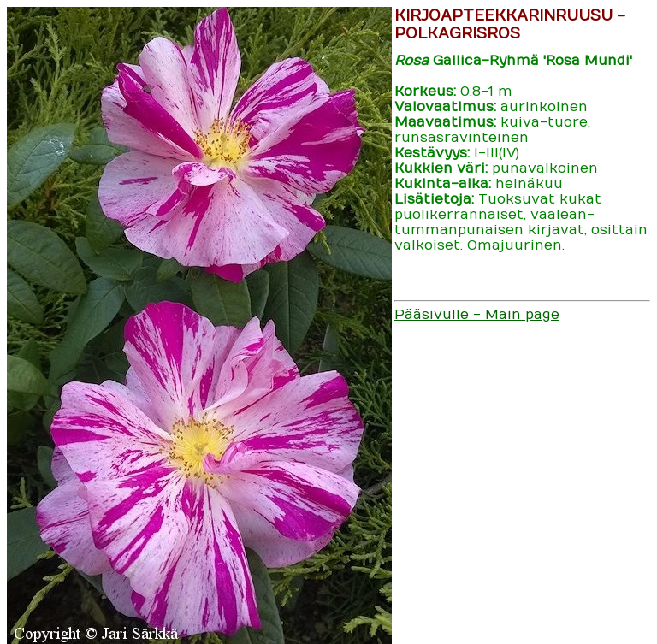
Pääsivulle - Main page (477, 315)
